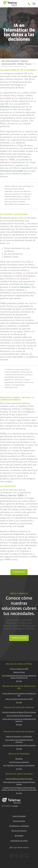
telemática (5, 107)
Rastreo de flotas (19, 672)
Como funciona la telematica (19, 762)
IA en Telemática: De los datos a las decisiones (19, 765)
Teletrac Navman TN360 (12, 495)
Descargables (19, 836)
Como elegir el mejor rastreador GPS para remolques (19, 741)
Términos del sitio (19, 821)
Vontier (15, 806)
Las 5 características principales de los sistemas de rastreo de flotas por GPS (19, 677)
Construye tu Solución (19, 638)
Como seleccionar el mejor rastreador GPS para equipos (19, 783)
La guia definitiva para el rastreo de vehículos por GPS (19, 695)
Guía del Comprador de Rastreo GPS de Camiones (19, 712)
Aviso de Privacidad (19, 816)
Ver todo (19, 681)
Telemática (21, 64)
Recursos (28, 64)
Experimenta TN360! (19, 572)
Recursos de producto (19, 831)
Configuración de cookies (19, 841)
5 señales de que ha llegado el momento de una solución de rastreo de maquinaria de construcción (19, 789)
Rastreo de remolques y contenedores (19, 737)
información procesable (12, 171)
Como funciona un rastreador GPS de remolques (19, 745)
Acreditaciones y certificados (19, 826)
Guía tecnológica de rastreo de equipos (19, 779)
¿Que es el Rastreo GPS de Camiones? (19, 716)
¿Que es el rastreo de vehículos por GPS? (19, 699)
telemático (25, 287)
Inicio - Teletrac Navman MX (10, 61)
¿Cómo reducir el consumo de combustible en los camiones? (19, 720)
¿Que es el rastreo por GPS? (19, 669)
